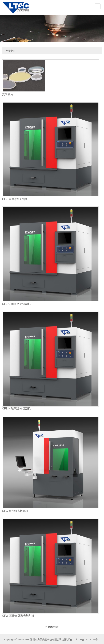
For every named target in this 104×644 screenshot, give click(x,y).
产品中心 (10, 51)
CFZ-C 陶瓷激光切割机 (16, 304)
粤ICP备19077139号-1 (87, 639)
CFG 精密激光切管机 (15, 511)
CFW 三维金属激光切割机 (18, 616)
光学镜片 (8, 94)
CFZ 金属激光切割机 (15, 199)
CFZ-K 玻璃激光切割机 (16, 409)
